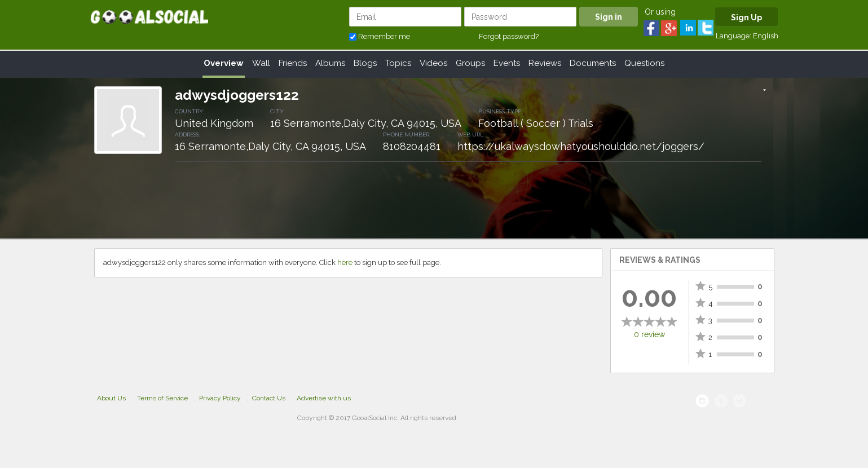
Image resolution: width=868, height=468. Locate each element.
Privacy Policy (220, 398)
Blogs (365, 63)
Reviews (545, 63)
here (345, 262)
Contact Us (269, 398)
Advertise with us (324, 398)
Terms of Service (162, 398)
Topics (398, 63)
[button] (765, 91)
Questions (644, 63)
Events (507, 63)
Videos (433, 63)
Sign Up (746, 17)
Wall (261, 63)
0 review (649, 334)
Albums (330, 63)
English (766, 36)
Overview (224, 63)
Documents (593, 63)
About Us (111, 398)
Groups (470, 63)
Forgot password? (509, 36)
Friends (293, 63)
